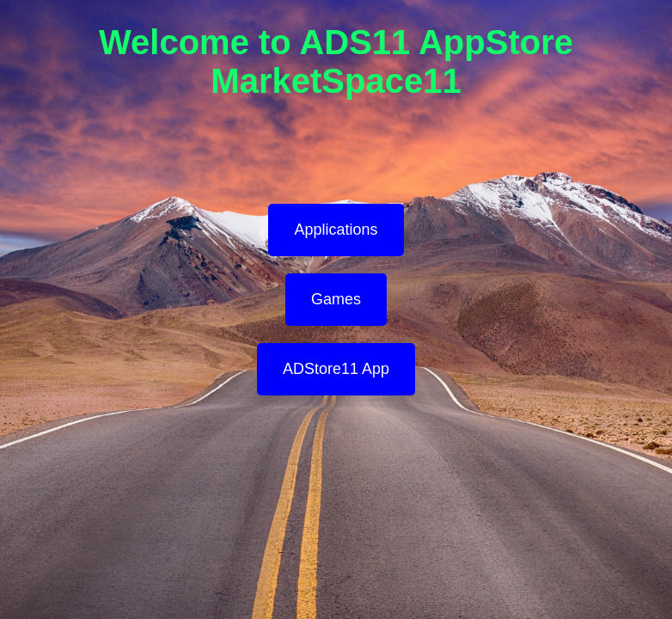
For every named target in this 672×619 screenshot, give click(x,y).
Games (336, 299)
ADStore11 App (336, 369)
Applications (336, 230)
